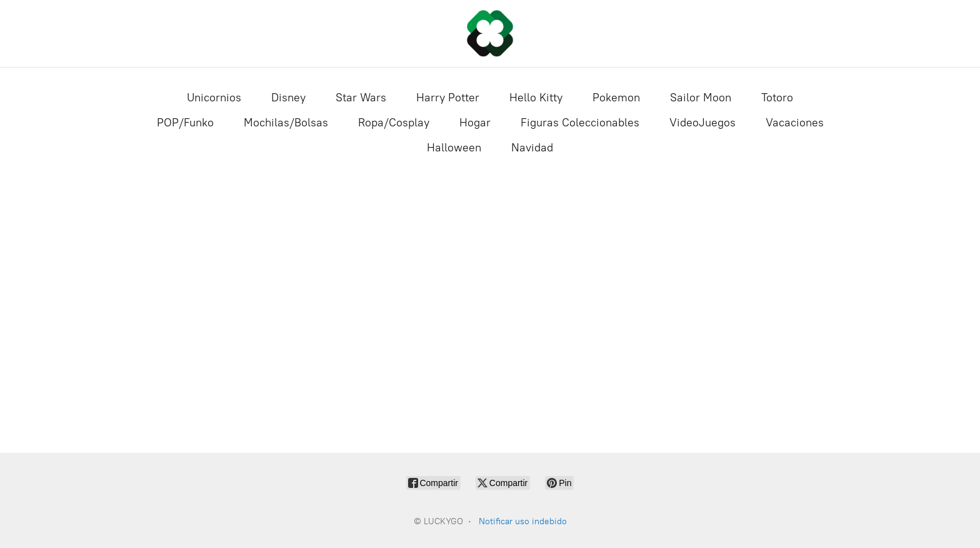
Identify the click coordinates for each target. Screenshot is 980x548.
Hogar (475, 123)
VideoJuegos (702, 123)
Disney (288, 98)
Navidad (532, 148)
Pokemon (616, 98)
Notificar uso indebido (523, 521)
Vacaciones (795, 123)
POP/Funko (185, 123)
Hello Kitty (536, 98)
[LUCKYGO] (490, 33)
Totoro (777, 98)
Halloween (454, 148)
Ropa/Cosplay (394, 123)
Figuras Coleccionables (580, 123)
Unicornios (214, 98)
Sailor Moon (701, 98)
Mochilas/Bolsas (286, 123)
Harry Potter (448, 98)
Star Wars (361, 98)
